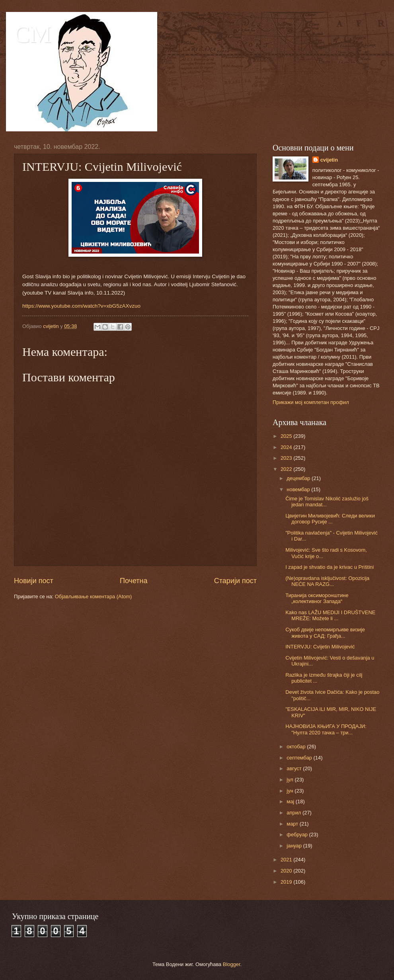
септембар (300, 758)
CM (32, 34)
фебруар (298, 835)
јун (291, 791)
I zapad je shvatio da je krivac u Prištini (330, 567)
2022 (287, 469)
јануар (295, 846)
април (295, 813)
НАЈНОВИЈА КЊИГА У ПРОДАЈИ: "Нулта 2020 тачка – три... (326, 729)
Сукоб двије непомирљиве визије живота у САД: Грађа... (325, 633)
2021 (287, 860)
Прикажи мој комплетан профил (311, 402)
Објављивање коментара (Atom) (94, 596)
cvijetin (329, 160)
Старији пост (235, 581)
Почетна (134, 581)
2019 (287, 882)
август (295, 768)
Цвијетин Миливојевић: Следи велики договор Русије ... (330, 519)
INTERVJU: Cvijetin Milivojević (320, 647)
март (293, 824)
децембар (299, 478)
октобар (297, 747)
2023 (287, 458)
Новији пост (34, 581)
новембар (299, 489)
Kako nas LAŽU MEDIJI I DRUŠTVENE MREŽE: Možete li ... (330, 615)
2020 (287, 871)
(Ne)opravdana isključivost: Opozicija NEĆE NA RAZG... (327, 581)
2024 (287, 447)
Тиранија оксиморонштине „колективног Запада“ (317, 598)
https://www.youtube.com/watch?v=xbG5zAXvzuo (81, 306)
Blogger (232, 964)
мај (291, 801)
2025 (287, 436)
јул (291, 780)
